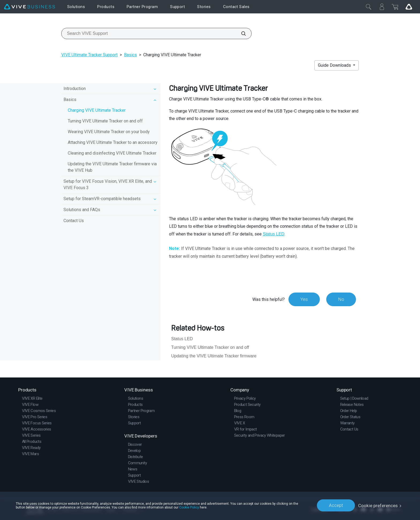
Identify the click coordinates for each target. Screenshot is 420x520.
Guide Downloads (335, 65)
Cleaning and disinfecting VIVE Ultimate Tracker (112, 153)
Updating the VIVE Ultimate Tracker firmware (214, 356)
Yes (303, 299)
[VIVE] (29, 7)
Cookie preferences (378, 505)
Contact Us (74, 221)
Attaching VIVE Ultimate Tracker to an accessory (113, 142)
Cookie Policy (189, 507)
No (341, 299)
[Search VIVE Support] (241, 33)
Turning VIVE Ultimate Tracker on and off (105, 121)
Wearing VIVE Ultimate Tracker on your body (109, 132)
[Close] (369, 7)
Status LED (274, 234)
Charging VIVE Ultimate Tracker (97, 110)
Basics (130, 55)
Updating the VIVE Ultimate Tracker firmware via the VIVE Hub (112, 167)
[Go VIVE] (409, 7)
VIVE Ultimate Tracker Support (89, 55)
